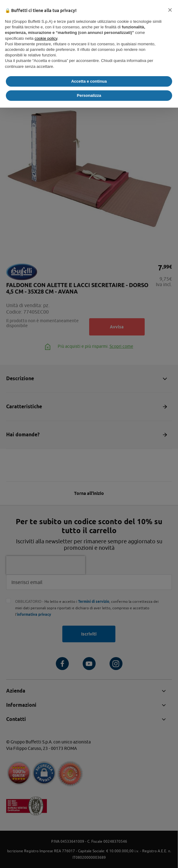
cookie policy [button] (46, 38)
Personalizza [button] (89, 95)
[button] (170, 10)
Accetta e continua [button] (89, 81)
